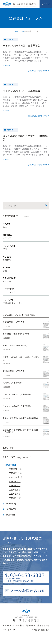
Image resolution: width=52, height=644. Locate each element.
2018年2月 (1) (15, 494)
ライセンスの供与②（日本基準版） (23, 46)
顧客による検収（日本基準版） (15, 346)
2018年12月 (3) (16, 469)
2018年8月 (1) (15, 482)
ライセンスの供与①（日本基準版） (23, 91)
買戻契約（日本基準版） (13, 383)
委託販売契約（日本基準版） (14, 371)
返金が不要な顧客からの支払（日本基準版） (21, 418)
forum (10, 40)
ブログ (22, 31)
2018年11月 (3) (16, 473)
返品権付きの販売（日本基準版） (16, 334)
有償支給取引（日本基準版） (14, 322)
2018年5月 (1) (15, 490)
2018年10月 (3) (16, 477)
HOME (16, 31)
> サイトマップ (9, 630)
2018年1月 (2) (15, 498)
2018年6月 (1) (15, 486)
